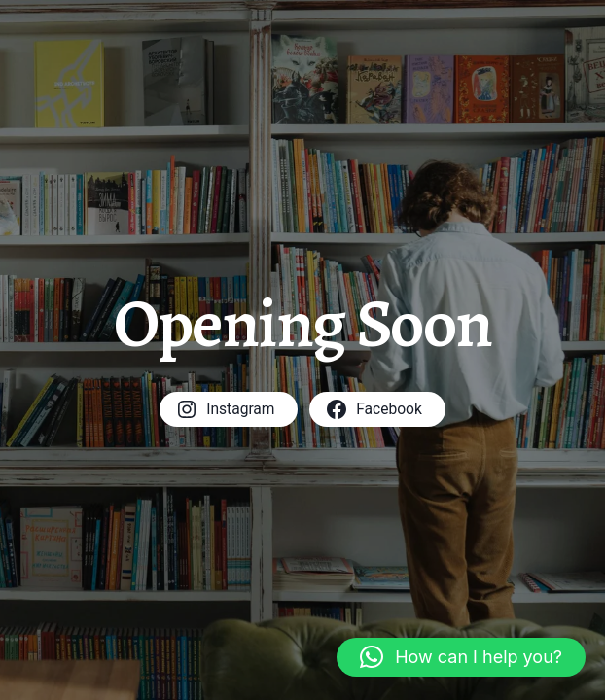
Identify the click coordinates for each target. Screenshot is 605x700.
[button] (461, 657)
